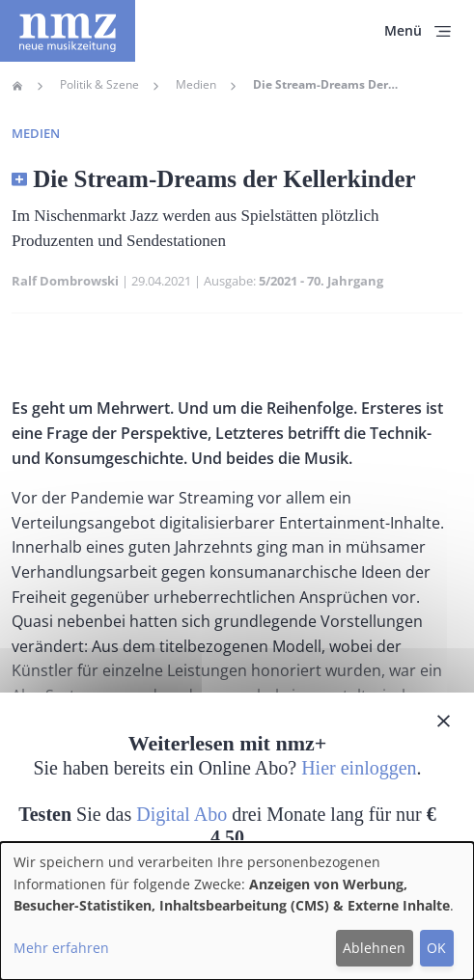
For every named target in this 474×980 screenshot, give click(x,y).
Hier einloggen (359, 768)
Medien (196, 85)
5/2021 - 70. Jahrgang (321, 281)
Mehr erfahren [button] (61, 948)
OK (436, 948)
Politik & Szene (99, 85)
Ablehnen (374, 948)
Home (17, 86)
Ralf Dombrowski (65, 281)
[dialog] (237, 911)
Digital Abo (181, 814)
